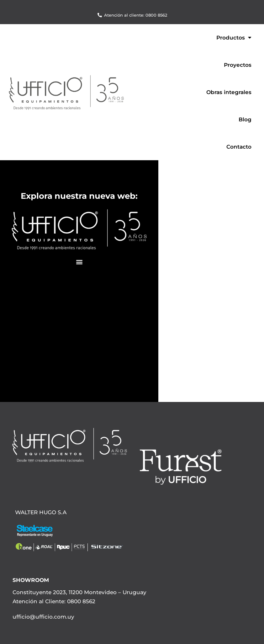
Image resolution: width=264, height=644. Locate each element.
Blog (245, 119)
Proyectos (238, 65)
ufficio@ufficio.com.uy (43, 617)
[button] (79, 262)
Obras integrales (229, 92)
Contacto (239, 147)
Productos (234, 37)
